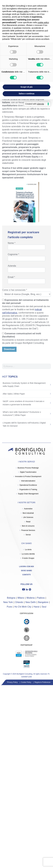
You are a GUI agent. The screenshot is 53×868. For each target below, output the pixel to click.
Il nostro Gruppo (28, 558)
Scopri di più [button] (26, 87)
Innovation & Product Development (28, 476)
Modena (31, 598)
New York (8, 602)
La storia (28, 550)
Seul (44, 607)
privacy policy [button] (23, 11)
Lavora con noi (27, 567)
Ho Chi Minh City (23, 607)
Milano (21, 598)
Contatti (26, 575)
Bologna (11, 598)
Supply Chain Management (28, 494)
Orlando (19, 602)
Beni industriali (28, 513)
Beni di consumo (28, 526)
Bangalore (43, 602)
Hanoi (36, 607)
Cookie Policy (26, 682)
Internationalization (28, 481)
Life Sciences (28, 517)
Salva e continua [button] (26, 94)
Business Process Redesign (28, 468)
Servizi (28, 535)
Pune (9, 607)
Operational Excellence (28, 485)
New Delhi (31, 602)
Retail (28, 522)
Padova (41, 598)
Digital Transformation (28, 472)
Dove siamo (26, 571)
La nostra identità (28, 554)
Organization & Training (28, 489)
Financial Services (28, 530)
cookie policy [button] (43, 22)
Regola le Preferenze (42, 682)
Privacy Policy (12, 682)
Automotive (28, 509)
